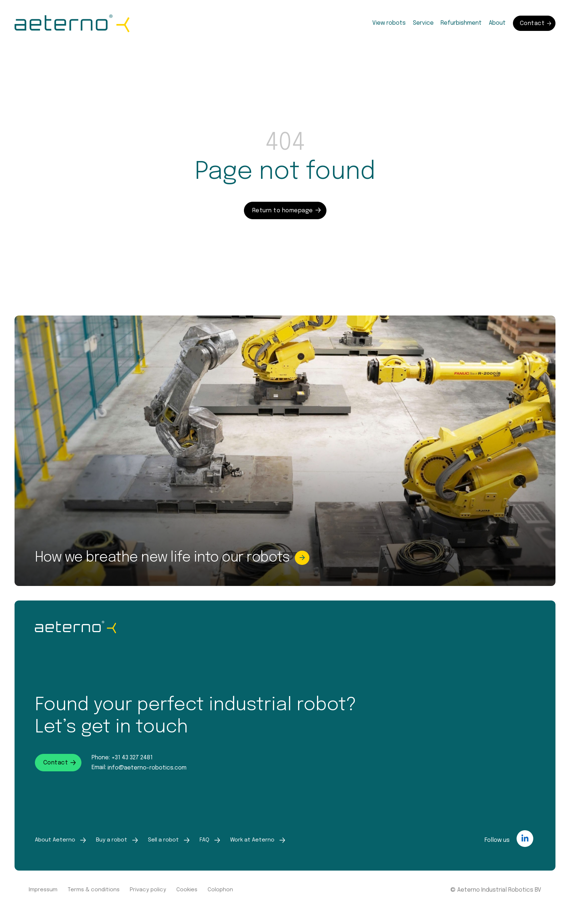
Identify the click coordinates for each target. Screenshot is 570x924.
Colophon (220, 890)
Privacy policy (148, 890)
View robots (389, 23)
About (497, 23)
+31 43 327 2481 (132, 758)
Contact (536, 23)
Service (423, 23)
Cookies (187, 890)
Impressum (43, 890)
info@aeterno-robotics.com (147, 768)
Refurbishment (461, 23)
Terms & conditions (94, 890)
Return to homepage (286, 211)
